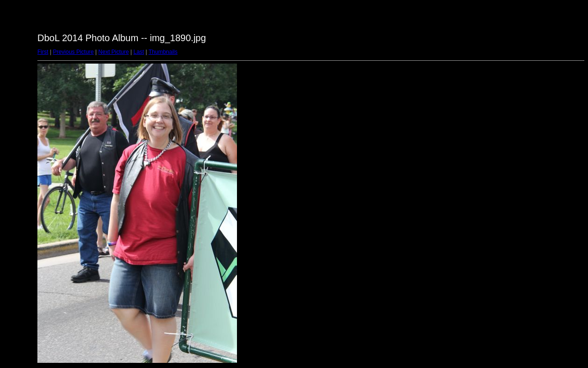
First (43, 52)
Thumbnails (163, 52)
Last (139, 52)
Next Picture (113, 52)
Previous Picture (73, 52)
